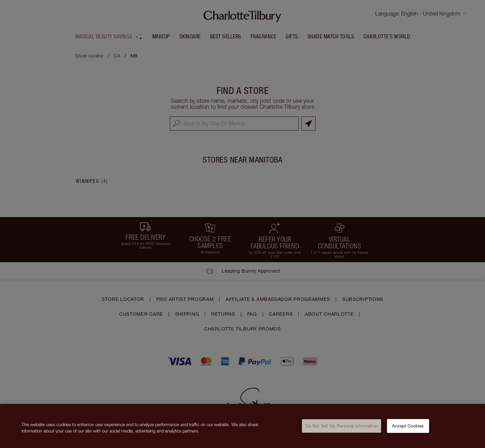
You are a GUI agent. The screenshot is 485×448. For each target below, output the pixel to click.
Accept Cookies (408, 428)
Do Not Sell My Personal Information (342, 428)
